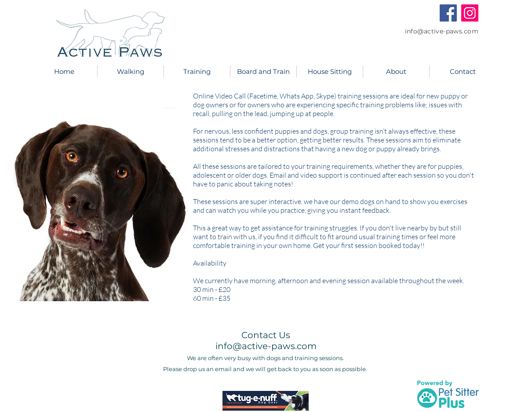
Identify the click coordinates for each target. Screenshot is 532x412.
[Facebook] (448, 13)
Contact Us (266, 335)
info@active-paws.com (442, 31)
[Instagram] (470, 13)
